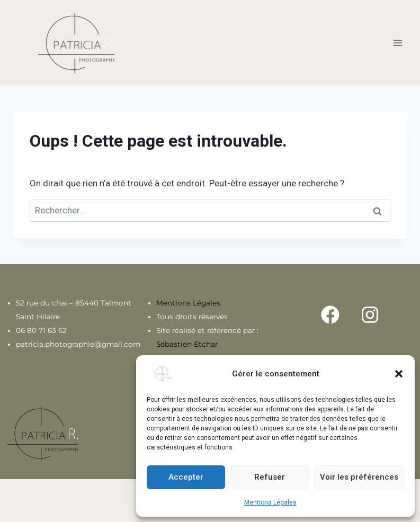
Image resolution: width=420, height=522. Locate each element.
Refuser (270, 477)
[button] (399, 374)
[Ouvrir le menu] (397, 43)
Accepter (186, 477)
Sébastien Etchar (187, 344)
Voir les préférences (359, 477)
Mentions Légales (270, 502)
